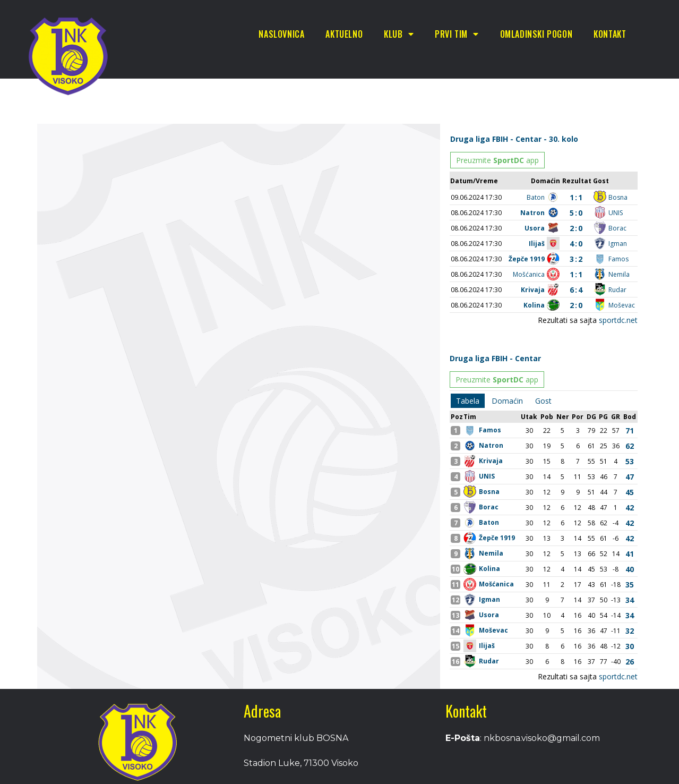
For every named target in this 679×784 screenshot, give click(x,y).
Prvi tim (457, 34)
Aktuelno (344, 34)
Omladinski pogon (536, 34)
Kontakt (610, 34)
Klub (399, 34)
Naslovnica (281, 34)
